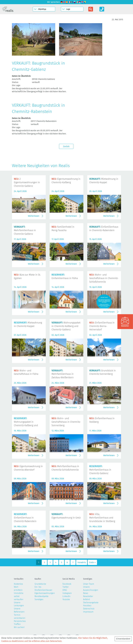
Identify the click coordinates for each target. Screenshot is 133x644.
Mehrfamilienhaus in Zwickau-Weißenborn (63, 374)
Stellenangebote (91, 603)
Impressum (88, 612)
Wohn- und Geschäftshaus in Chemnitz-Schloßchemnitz (104, 278)
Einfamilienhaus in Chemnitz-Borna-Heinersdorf (102, 326)
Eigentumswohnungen (45, 593)
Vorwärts (82, 562)
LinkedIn (66, 596)
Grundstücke (40, 584)
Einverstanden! (123, 639)
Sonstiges (39, 599)
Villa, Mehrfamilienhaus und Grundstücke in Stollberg (102, 518)
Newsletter (88, 596)
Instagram (67, 593)
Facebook (67, 584)
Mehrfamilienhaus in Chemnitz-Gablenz (25, 230)
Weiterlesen (34, 216)
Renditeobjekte (41, 596)
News (86, 593)
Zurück (66, 146)
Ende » (92, 562)
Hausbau (87, 606)
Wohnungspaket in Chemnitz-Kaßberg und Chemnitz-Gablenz (66, 326)
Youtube (66, 599)
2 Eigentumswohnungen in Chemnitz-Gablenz (27, 182)
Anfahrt (87, 599)
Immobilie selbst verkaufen (19, 596)
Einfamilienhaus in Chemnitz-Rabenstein (25, 518)
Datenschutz (89, 609)
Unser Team (89, 584)
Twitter (66, 587)
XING (65, 590)
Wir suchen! (19, 627)
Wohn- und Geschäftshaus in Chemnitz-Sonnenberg (66, 422)
